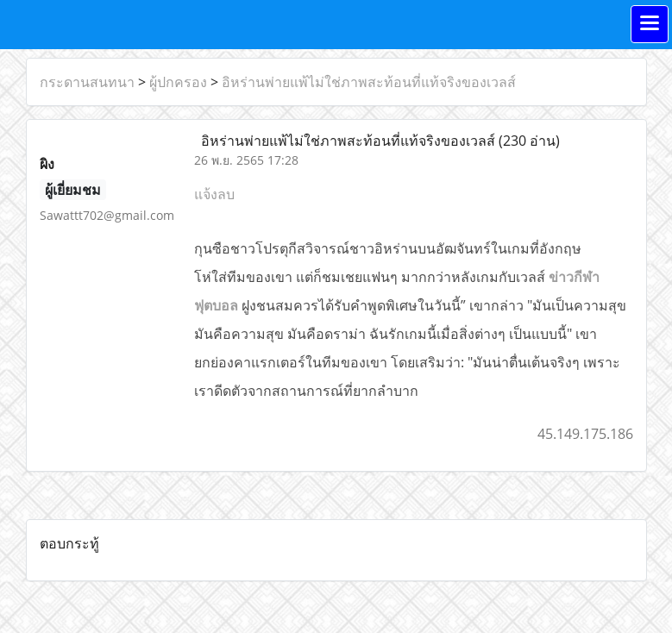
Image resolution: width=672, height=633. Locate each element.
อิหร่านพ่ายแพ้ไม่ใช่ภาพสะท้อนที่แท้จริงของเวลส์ (369, 82)
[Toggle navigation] (650, 24)
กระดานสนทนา (87, 82)
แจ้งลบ (214, 194)
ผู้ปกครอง (178, 82)
